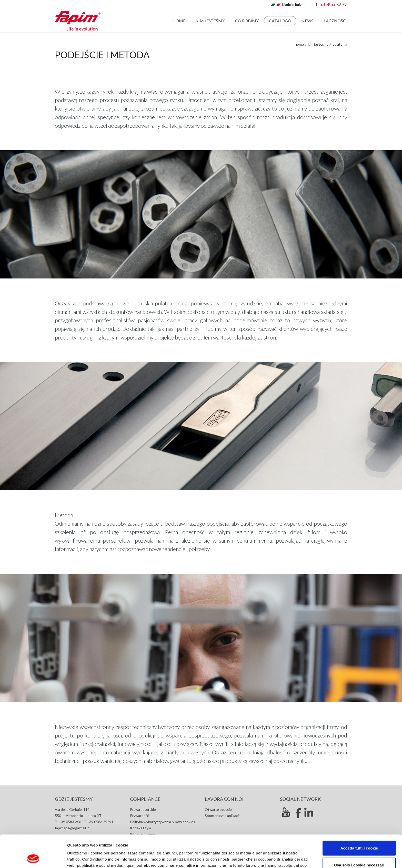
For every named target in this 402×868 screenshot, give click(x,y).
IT (318, 4)
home (299, 44)
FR (328, 4)
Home (179, 21)
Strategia (339, 44)
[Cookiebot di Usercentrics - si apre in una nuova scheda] (33, 858)
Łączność (335, 21)
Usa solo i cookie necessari (359, 835)
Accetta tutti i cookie (359, 818)
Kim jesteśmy (210, 21)
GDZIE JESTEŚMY (74, 799)
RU (339, 4)
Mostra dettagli (272, 858)
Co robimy (247, 21)
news (307, 21)
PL (344, 4)
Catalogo (280, 21)
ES (333, 4)
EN (323, 4)
